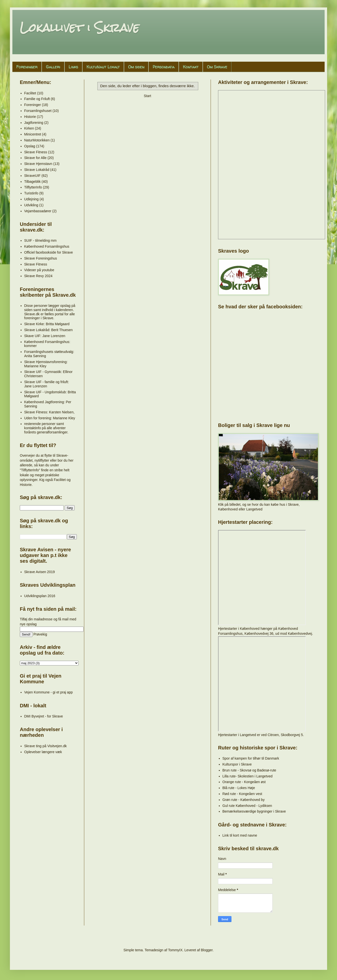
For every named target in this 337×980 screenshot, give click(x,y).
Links (73, 67)
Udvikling (31, 205)
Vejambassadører (38, 211)
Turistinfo (31, 193)
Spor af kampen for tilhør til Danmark (251, 758)
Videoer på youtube (39, 270)
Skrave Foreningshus (41, 258)
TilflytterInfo (33, 187)
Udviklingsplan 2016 (40, 596)
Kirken (29, 128)
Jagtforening (34, 123)
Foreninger (27, 67)
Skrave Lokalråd (37, 170)
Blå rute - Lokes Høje (239, 788)
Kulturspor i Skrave (237, 764)
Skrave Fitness (36, 152)
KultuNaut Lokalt (103, 67)
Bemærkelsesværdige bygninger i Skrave (254, 811)
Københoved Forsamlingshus (47, 246)
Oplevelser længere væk (43, 752)
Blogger (207, 950)
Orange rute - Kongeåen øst (244, 782)
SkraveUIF (32, 176)
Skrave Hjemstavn (38, 164)
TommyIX (175, 950)
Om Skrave (217, 67)
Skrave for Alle (35, 158)
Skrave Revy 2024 (38, 276)
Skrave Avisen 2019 (40, 572)
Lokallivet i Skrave (79, 28)
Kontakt (191, 67)
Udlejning (31, 199)
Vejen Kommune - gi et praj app (49, 692)
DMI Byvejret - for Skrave (44, 716)
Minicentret (33, 134)
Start (147, 96)
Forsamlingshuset (38, 111)
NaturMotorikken (37, 140)
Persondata (164, 67)
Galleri (53, 67)
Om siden (136, 67)
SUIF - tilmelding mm (41, 240)
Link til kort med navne (240, 835)
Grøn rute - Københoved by (244, 800)
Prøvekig (40, 634)
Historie (30, 117)
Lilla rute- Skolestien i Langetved (248, 776)
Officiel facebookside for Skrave (49, 252)
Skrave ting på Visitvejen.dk (46, 746)
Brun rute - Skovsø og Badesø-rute (249, 770)
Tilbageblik (32, 182)
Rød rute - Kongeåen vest (242, 794)
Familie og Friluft (37, 99)
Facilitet (30, 93)
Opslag (30, 146)
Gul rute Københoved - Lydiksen (247, 806)
